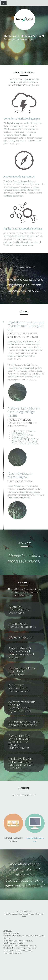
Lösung (35, 49)
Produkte (14, 52)
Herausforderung (19, 49)
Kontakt (27, 52)
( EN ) (37, 52)
